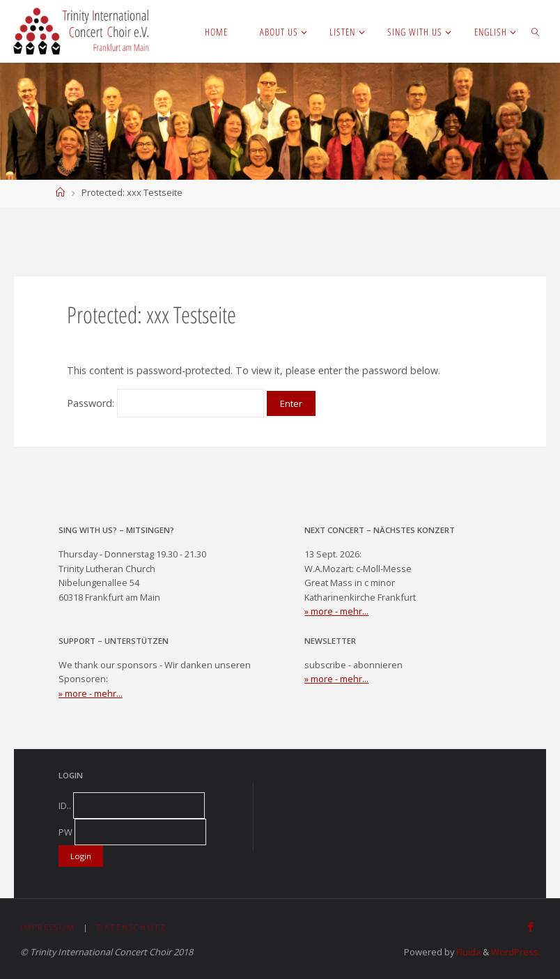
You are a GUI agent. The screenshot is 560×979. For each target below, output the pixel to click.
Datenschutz (132, 927)
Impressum (48, 927)
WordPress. (516, 952)
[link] (536, 31)
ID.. (65, 805)
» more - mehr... (336, 611)
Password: (165, 403)
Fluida (467, 952)
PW (65, 832)
